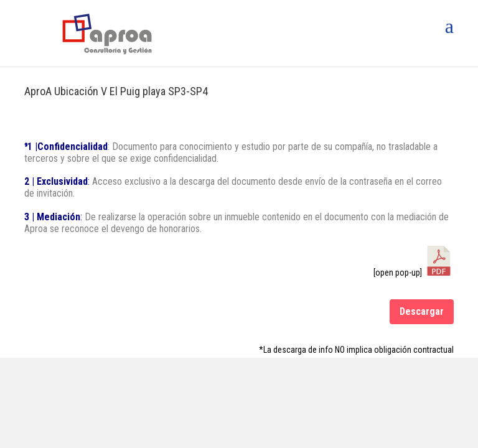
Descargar (422, 311)
